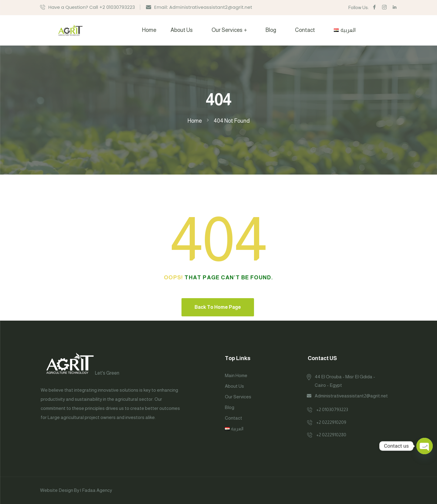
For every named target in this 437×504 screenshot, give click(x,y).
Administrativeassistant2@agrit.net (351, 396)
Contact (305, 30)
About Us (182, 30)
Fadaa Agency (97, 490)
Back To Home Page (218, 307)
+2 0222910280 (331, 435)
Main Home (236, 375)
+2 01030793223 (332, 409)
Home (149, 30)
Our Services (227, 30)
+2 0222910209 (331, 422)
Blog (271, 30)
